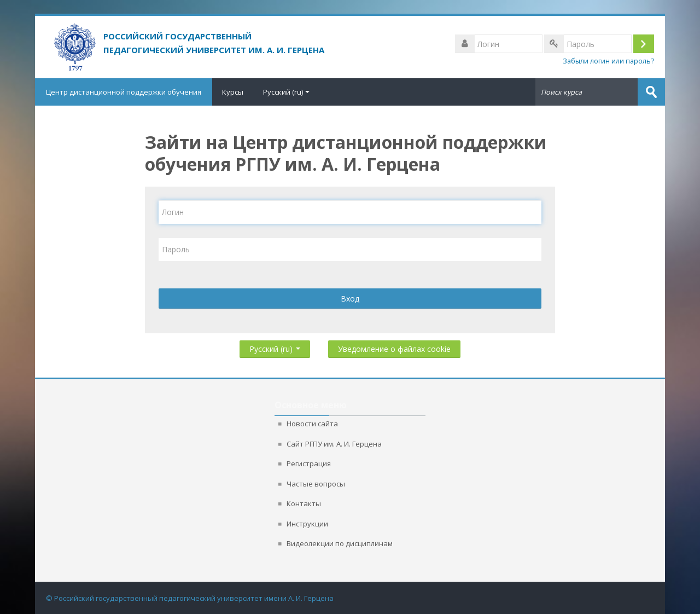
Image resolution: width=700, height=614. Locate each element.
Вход (350, 299)
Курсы (233, 92)
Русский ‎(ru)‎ (286, 92)
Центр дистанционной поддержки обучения (124, 92)
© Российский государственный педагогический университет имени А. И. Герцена (190, 598)
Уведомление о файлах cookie (394, 349)
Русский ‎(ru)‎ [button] (275, 347)
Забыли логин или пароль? (608, 61)
